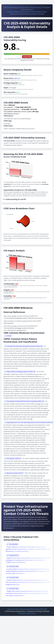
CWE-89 (9, 336)
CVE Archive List (28, 10)
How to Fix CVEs (12, 609)
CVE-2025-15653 (14, 589)
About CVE (43, 609)
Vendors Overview (38, 14)
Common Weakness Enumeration (18, 12)
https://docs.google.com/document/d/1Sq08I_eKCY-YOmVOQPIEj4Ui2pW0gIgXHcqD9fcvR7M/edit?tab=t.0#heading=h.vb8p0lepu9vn (21, 328)
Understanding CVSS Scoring (29, 609)
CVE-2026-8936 (13, 544)
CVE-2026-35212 (14, 555)
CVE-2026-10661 (14, 566)
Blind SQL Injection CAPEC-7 (15, 473)
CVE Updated (46, 8)
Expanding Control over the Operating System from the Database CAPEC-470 (30, 422)
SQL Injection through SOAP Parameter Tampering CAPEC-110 (25, 401)
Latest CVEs (24, 8)
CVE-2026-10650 (14, 577)
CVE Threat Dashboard (11, 8)
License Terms (31, 613)
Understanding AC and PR (16, 199)
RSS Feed (21, 613)
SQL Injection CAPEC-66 (14, 458)
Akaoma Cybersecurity (17, 611)
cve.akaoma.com (32, 611)
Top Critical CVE (35, 8)
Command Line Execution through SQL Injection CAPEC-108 (25, 346)
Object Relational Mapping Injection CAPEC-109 (21, 372)
